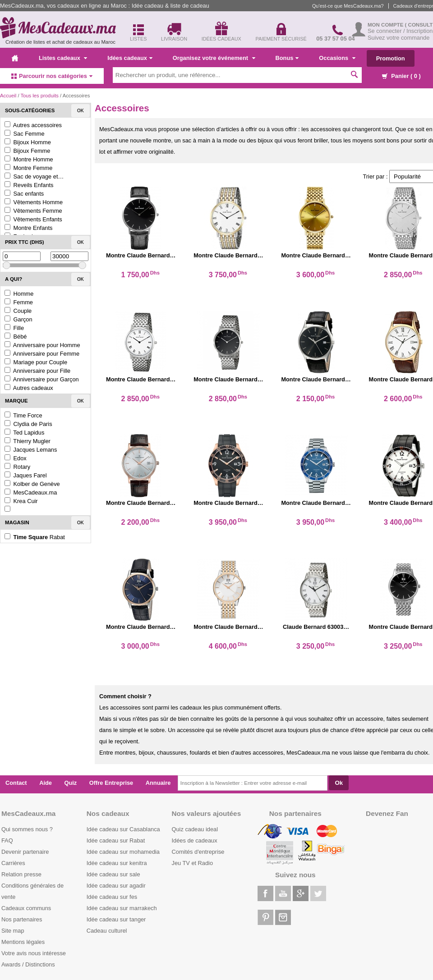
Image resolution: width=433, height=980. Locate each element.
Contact (16, 783)
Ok (81, 111)
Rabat (35, 537)
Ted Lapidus (24, 433)
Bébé (16, 337)
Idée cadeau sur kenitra (117, 863)
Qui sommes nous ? (27, 829)
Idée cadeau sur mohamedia (123, 852)
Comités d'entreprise (198, 852)
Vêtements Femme (33, 211)
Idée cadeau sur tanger (116, 919)
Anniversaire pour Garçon (42, 379)
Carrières (13, 863)
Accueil (8, 96)
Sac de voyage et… (34, 176)
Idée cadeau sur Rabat (116, 840)
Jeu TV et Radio (193, 863)
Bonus (287, 58)
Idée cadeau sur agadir (116, 886)
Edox (16, 458)
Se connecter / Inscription (400, 31)
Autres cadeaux (29, 388)
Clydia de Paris (28, 424)
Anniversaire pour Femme (42, 354)
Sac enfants (24, 194)
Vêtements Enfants (33, 219)
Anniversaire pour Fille (37, 371)
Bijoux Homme (28, 142)
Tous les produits (39, 96)
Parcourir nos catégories (52, 76)
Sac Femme (25, 134)
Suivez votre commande (398, 38)
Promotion (391, 58)
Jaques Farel (26, 475)
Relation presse (21, 874)
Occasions (337, 58)
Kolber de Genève (32, 484)
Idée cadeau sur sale (113, 874)
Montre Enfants (28, 228)
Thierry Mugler (28, 441)
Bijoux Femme (27, 151)
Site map (13, 931)
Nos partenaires (22, 919)
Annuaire (158, 783)
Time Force (23, 415)
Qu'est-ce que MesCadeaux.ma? (348, 6)
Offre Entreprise (111, 783)
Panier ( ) (401, 76)
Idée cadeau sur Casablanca (123, 829)
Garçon (18, 319)
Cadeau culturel (107, 931)
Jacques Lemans (31, 450)
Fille (14, 328)
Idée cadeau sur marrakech (122, 908)
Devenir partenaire (25, 852)
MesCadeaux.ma (31, 492)
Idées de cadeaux (195, 840)
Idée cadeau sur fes (112, 897)
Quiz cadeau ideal (195, 829)
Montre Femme (28, 168)
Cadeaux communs (26, 908)
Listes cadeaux (63, 58)
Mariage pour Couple (36, 362)
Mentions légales (23, 942)
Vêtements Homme (34, 202)
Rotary (17, 467)
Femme (19, 302)
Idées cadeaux (130, 58)
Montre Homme (29, 159)
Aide (46, 783)
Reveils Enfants (29, 185)
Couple (18, 311)
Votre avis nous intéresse (34, 953)
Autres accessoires (33, 125)
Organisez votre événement (214, 58)
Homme (19, 294)
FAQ (7, 840)
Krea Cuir (21, 501)
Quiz (71, 783)
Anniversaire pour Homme (42, 345)
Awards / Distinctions (28, 964)
